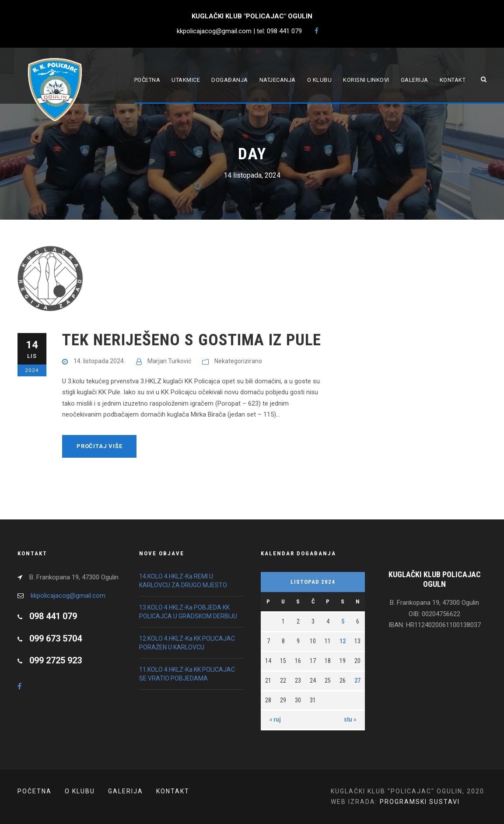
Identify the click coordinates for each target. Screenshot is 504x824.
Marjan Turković (169, 361)
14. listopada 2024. (99, 361)
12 (343, 641)
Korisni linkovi (366, 80)
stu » (350, 719)
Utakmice (186, 80)
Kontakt (453, 80)
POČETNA (35, 791)
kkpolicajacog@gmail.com (68, 596)
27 (357, 680)
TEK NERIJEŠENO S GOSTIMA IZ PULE (192, 340)
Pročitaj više (99, 446)
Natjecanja (278, 80)
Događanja (230, 80)
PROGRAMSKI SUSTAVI (420, 802)
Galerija (415, 80)
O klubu (320, 80)
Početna (147, 80)
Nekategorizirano (238, 361)
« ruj (275, 719)
